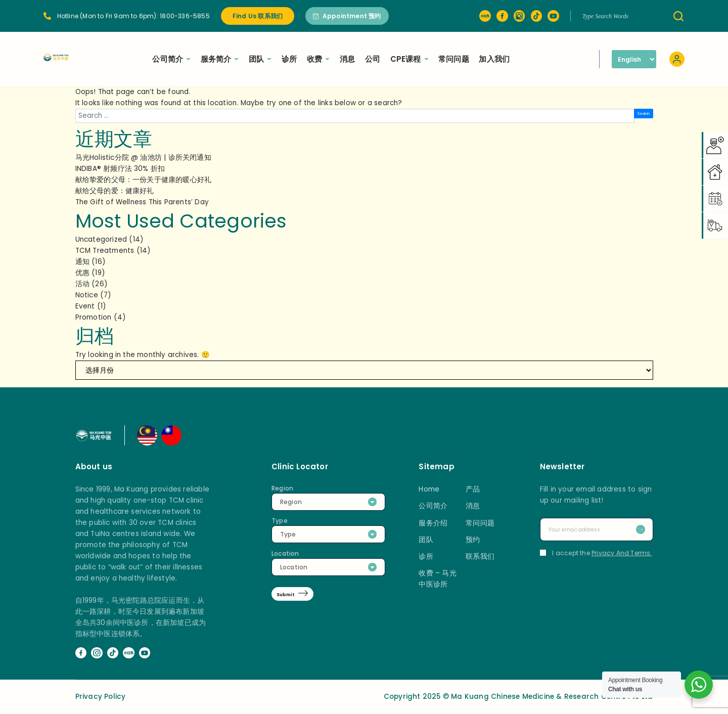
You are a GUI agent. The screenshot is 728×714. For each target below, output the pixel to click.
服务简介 (248, 59)
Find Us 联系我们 (258, 16)
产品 (473, 489)
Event (85, 306)
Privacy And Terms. (622, 553)
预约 (473, 540)
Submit (293, 596)
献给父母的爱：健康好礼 (115, 191)
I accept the (596, 553)
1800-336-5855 (185, 16)
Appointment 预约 (347, 16)
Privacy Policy (101, 697)
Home (429, 489)
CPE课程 (438, 59)
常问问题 (482, 59)
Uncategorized (101, 239)
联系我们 (480, 556)
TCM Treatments (105, 251)
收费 (347, 59)
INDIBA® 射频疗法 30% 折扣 (120, 169)
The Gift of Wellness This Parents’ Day (142, 202)
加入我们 (522, 59)
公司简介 (200, 59)
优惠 (82, 273)
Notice (87, 295)
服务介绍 (433, 523)
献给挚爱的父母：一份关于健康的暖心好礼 (144, 180)
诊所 (317, 59)
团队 (288, 59)
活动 (82, 284)
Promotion (94, 317)
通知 (82, 262)
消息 (376, 59)
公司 (401, 59)
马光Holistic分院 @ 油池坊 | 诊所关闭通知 (143, 158)
